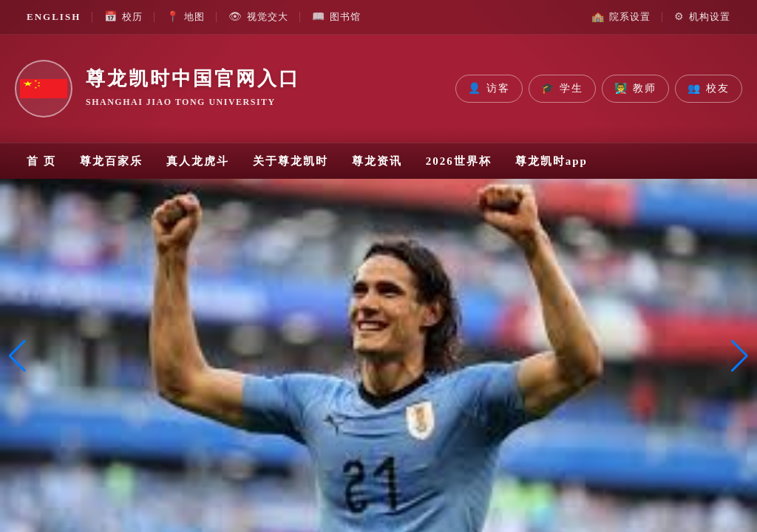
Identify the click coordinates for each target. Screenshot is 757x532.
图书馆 (336, 17)
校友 (709, 89)
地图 (186, 17)
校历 (123, 17)
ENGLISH (54, 17)
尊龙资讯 (377, 161)
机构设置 (702, 17)
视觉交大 (258, 17)
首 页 (41, 161)
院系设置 (621, 17)
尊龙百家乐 (111, 161)
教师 (635, 89)
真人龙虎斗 (198, 161)
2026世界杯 (459, 161)
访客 (489, 89)
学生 (562, 89)
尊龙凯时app (551, 161)
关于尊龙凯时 (291, 161)
